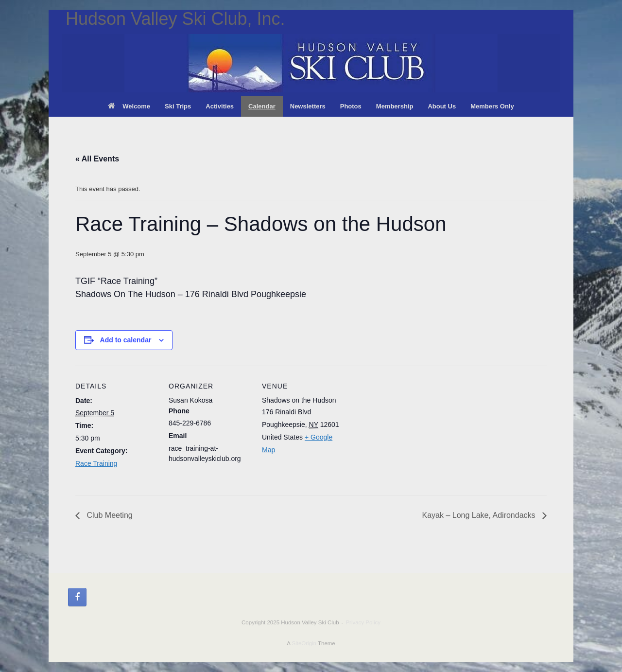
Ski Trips (178, 106)
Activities (220, 106)
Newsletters (308, 106)
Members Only (492, 106)
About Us (442, 106)
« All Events (97, 159)
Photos (351, 106)
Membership (395, 106)
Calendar (262, 106)
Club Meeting (109, 515)
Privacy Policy (363, 622)
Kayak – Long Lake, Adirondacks (480, 515)
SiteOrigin (304, 643)
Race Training (96, 463)
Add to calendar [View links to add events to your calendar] (126, 340)
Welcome (129, 106)
